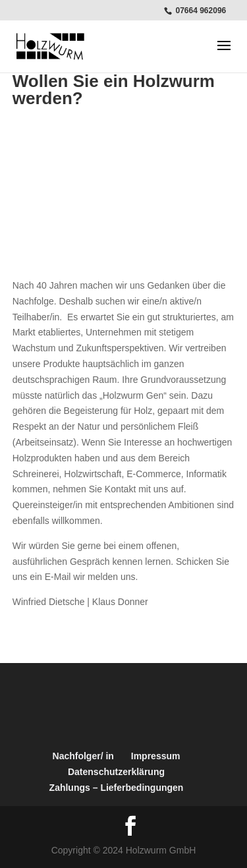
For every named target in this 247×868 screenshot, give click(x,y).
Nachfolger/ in (83, 756)
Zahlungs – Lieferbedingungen (117, 788)
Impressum (156, 756)
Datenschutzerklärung (116, 772)
